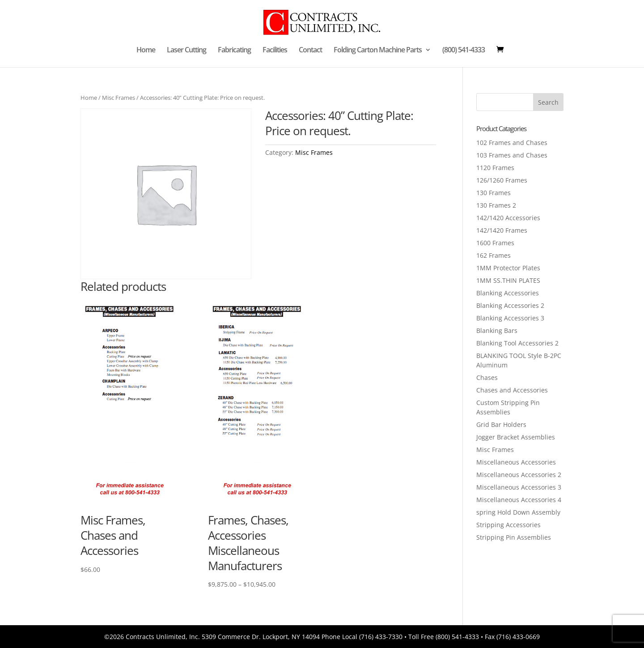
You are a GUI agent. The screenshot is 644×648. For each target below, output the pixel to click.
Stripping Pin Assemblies (514, 537)
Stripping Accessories (508, 525)
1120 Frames (495, 168)
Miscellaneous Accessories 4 (519, 500)
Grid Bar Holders (501, 424)
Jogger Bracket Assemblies (516, 437)
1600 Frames (495, 243)
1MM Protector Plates (508, 268)
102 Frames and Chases (512, 143)
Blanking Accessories (508, 293)
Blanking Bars (497, 330)
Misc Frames (119, 98)
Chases (487, 377)
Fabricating (234, 51)
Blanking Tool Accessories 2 (517, 343)
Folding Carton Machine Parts (378, 51)
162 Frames (494, 255)
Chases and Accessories (512, 390)
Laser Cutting (186, 51)
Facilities (275, 51)
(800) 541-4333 (464, 51)
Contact (310, 51)
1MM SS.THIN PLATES (508, 280)
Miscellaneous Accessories (516, 462)
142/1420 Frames (502, 230)
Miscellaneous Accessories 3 (519, 487)
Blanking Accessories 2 (510, 305)
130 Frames (494, 193)
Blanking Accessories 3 (510, 318)
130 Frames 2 (496, 205)
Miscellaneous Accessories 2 (519, 475)
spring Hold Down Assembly (518, 512)
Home (146, 51)
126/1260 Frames (502, 180)
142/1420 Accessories (508, 218)
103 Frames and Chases (512, 155)
